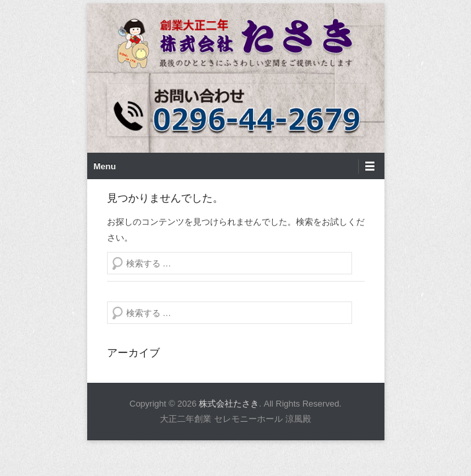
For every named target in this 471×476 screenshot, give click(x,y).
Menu (105, 176)
